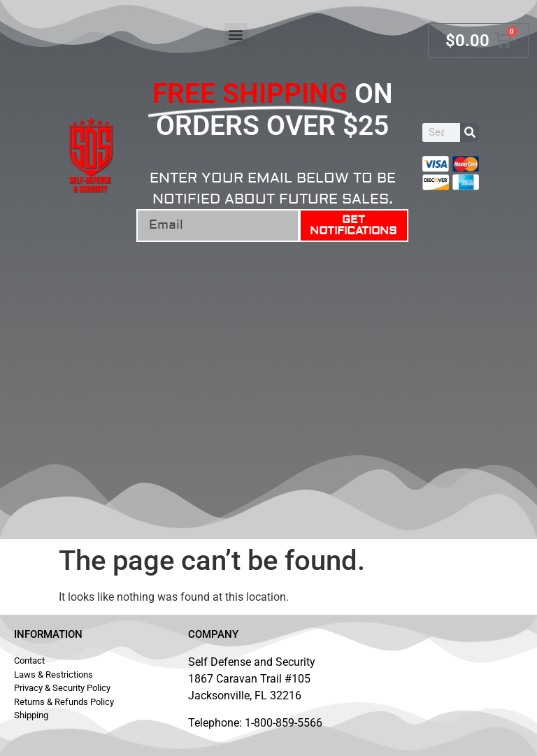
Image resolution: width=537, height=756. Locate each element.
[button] (236, 35)
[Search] (470, 133)
